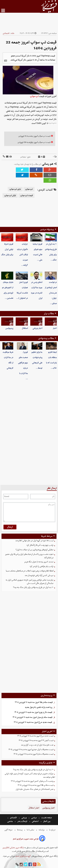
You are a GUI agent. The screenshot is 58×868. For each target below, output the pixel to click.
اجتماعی (35, 821)
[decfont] (39, 157)
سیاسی (34, 818)
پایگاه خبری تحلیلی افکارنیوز (13, 848)
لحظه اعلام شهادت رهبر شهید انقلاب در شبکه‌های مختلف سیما (30, 571)
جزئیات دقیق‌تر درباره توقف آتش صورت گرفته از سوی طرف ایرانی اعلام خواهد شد (30, 775)
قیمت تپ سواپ (27, 196)
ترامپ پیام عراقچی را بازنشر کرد (42, 566)
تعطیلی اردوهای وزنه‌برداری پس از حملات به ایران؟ (35, 550)
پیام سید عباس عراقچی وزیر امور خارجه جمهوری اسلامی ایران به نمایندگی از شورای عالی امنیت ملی (30, 582)
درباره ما (52, 830)
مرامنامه (42, 830)
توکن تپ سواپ (10, 196)
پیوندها (20, 830)
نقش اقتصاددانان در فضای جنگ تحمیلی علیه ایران (35, 789)
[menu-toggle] (3, 11)
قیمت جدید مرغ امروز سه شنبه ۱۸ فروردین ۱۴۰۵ (33, 722)
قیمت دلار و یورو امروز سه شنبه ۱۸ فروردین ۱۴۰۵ (33, 712)
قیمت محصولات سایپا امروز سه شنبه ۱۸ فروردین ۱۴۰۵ (34, 754)
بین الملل (47, 821)
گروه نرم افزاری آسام (23, 856)
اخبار (55, 328)
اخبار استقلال (34, 808)
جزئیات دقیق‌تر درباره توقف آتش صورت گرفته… (22, 255)
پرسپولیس (9, 328)
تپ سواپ (34, 96)
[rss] (39, 865)
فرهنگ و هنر (22, 821)
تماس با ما (31, 830)
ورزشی (24, 818)
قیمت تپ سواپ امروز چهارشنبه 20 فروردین (34, 142)
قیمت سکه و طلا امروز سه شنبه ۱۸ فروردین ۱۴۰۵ (34, 702)
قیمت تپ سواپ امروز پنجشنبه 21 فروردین (34, 136)
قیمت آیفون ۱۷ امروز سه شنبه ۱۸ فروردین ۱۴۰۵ (36, 740)
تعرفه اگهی (9, 830)
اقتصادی (6, 33)
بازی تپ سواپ (15, 189)
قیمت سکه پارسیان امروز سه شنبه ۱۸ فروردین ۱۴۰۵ (32, 717)
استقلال (25, 328)
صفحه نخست (46, 818)
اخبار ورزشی (37, 328)
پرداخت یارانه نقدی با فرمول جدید (39, 707)
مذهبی (10, 821)
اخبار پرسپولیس (49, 808)
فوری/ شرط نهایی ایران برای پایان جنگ (7, 249)
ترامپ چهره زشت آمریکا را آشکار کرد (40, 545)
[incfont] (44, 157)
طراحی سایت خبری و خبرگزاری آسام (26, 839)
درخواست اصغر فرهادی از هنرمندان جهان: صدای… (51, 293)
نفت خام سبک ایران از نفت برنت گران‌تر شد (37, 745)
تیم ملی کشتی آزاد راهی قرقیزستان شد (39, 575)
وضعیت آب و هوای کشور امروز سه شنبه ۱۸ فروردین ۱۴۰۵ (32, 781)
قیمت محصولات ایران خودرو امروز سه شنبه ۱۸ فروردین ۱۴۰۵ (31, 749)
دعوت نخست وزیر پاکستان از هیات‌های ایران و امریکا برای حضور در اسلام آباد (29, 556)
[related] (6, 61)
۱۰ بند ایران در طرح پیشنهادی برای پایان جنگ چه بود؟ (33, 587)
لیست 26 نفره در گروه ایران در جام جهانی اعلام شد (34, 541)
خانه (13, 33)
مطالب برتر (49, 314)
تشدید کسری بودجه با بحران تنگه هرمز (39, 562)
